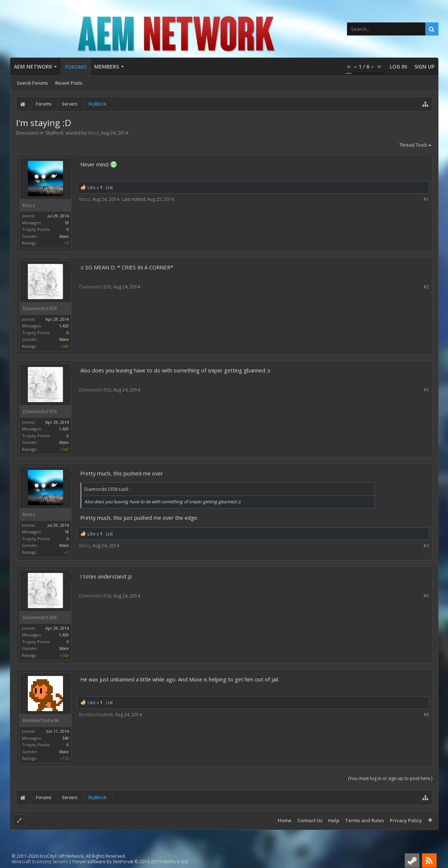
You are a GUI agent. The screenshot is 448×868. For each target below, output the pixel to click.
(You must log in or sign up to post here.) (390, 778)
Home (285, 820)
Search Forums (32, 83)
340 (66, 738)
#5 (426, 596)
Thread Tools (416, 146)
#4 (426, 546)
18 (67, 223)
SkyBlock (54, 133)
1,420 (64, 326)
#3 (426, 390)
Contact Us (310, 820)
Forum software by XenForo (131, 862)
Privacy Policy (406, 820)
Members (107, 67)
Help (334, 820)
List (109, 187)
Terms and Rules (364, 820)
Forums (76, 67)
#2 (426, 287)
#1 (426, 199)
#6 (426, 715)
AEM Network (33, 67)
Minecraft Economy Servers (40, 862)
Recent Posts (69, 83)
